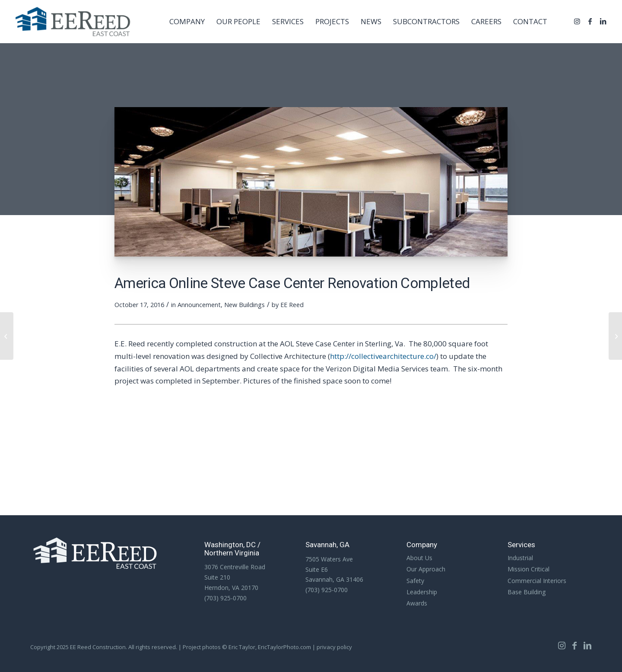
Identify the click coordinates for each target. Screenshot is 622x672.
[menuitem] (187, 22)
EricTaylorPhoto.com (284, 647)
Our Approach (426, 569)
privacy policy (334, 647)
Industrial (520, 558)
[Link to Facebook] (590, 21)
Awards (417, 603)
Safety (415, 581)
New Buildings (244, 305)
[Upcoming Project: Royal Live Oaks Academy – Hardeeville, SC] (7, 336)
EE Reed (292, 305)
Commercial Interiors (537, 581)
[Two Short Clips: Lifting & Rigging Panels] (615, 336)
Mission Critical (528, 569)
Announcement (199, 305)
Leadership (422, 592)
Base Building (527, 592)
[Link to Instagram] (577, 21)
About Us (419, 558)
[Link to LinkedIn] (603, 21)
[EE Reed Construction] (73, 22)
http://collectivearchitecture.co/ (383, 356)
